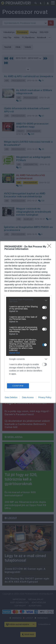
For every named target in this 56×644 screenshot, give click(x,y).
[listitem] (28, 300)
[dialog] (28, 322)
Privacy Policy (45, 398)
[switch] (45, 307)
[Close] (50, 247)
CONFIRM (18, 386)
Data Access (28, 398)
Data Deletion (11, 398)
